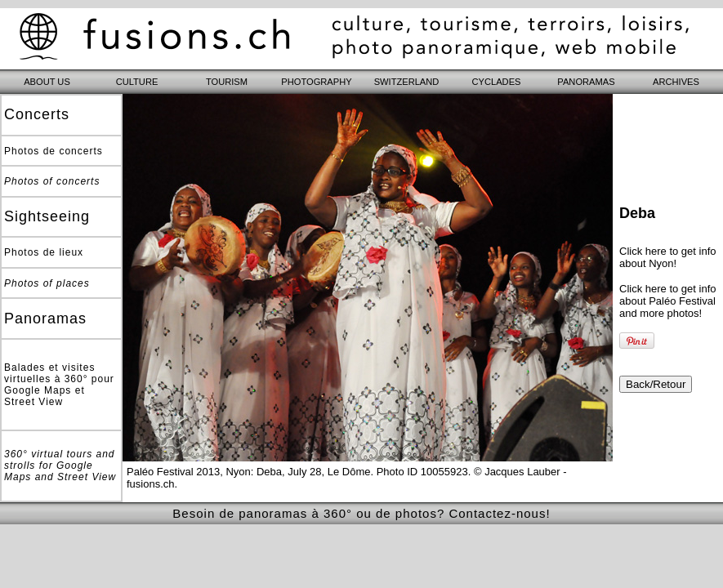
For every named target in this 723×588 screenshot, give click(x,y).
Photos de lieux (44, 252)
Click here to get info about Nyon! (668, 257)
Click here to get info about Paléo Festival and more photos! (668, 301)
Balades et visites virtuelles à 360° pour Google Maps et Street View (59, 385)
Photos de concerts (54, 151)
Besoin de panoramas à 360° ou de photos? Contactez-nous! (361, 513)
